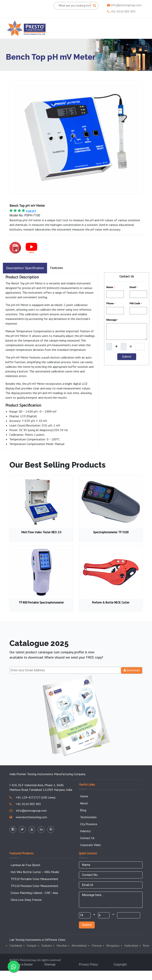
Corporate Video (90, 845)
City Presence (89, 824)
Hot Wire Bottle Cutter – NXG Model (35, 872)
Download (132, 670)
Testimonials (88, 817)
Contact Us (87, 838)
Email (134, 287)
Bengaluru (113, 945)
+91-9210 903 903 (121, 11)
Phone (111, 303)
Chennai (96, 945)
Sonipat (32, 945)
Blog (83, 810)
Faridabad (16, 945)
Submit (87, 925)
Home (84, 796)
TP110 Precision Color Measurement (34, 886)
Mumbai (62, 945)
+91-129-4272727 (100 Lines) (32, 797)
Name (110, 287)
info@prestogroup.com (124, 5)
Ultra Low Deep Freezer (26, 900)
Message (112, 320)
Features (57, 268)
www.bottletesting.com (28, 817)
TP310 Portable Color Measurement (34, 879)
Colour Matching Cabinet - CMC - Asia (34, 893)
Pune (146, 945)
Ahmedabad (79, 945)
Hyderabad (131, 945)
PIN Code (136, 303)
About (84, 803)
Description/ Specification (25, 268)
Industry (85, 831)
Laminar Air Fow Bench (25, 865)
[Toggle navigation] (140, 28)
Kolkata (47, 945)
